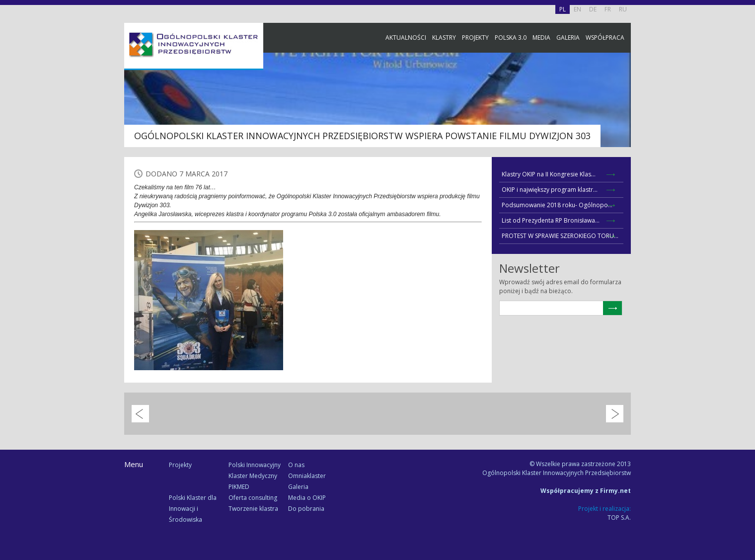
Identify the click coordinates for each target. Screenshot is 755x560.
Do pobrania (306, 509)
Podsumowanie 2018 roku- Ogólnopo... (557, 205)
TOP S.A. (619, 518)
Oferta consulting (253, 498)
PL (563, 9)
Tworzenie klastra (253, 509)
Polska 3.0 (511, 38)
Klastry (444, 38)
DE (593, 9)
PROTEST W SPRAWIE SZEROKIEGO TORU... (560, 236)
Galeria (568, 38)
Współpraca (605, 38)
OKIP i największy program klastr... (550, 190)
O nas (296, 465)
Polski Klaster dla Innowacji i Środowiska (193, 509)
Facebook (745, 111)
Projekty (475, 38)
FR (608, 9)
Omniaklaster (307, 476)
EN (577, 9)
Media (541, 38)
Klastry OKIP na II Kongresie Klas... (549, 174)
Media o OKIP (307, 498)
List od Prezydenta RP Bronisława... (551, 220)
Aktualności (406, 38)
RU (623, 9)
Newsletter (745, 185)
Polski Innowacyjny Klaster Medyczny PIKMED (255, 476)
